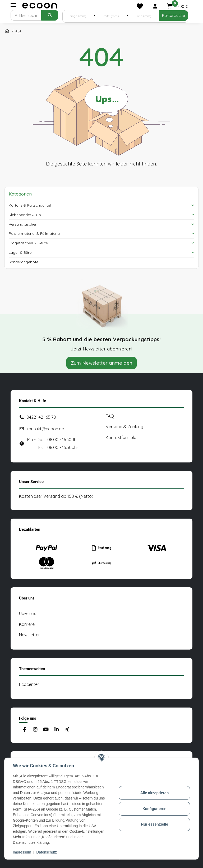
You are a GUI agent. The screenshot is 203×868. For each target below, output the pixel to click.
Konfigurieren (154, 809)
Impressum (22, 852)
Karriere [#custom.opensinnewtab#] (27, 624)
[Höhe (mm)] (144, 16)
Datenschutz (47, 852)
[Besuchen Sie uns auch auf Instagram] (35, 730)
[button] (155, 6)
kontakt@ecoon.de (45, 429)
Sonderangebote (24, 262)
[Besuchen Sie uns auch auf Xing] (67, 730)
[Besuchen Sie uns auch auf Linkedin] (56, 730)
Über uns (28, 613)
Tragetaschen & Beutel (29, 243)
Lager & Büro (20, 252)
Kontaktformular (122, 437)
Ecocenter (29, 684)
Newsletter (29, 635)
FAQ (110, 416)
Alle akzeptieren (154, 793)
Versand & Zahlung (124, 427)
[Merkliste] (140, 6)
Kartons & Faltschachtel (30, 205)
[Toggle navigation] (13, 5)
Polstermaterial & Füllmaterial (35, 233)
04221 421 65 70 (41, 417)
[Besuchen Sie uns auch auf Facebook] (24, 730)
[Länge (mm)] (78, 16)
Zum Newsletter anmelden (101, 363)
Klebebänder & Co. (25, 215)
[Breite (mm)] (111, 16)
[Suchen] (26, 15)
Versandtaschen (23, 224)
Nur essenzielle (154, 824)
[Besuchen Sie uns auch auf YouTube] (46, 730)
